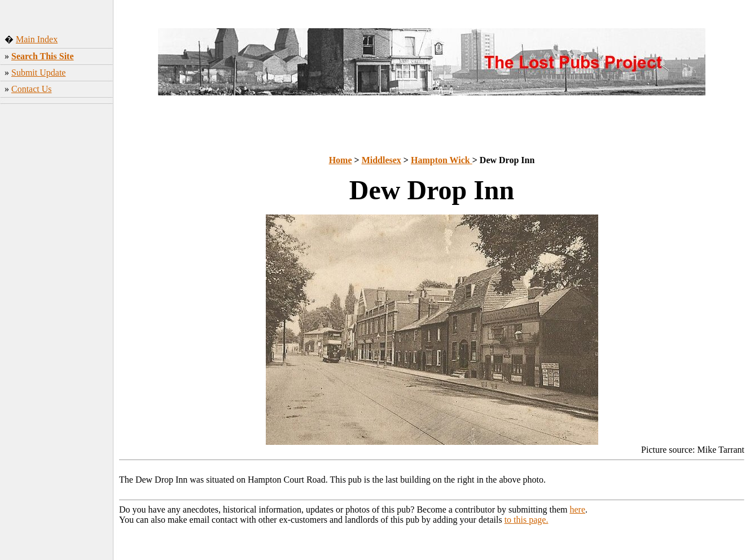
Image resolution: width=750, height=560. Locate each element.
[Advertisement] (57, 285)
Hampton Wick (442, 160)
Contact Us (32, 89)
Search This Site (43, 56)
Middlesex (381, 160)
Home (341, 160)
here (578, 509)
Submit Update (38, 73)
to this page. (527, 520)
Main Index (37, 39)
